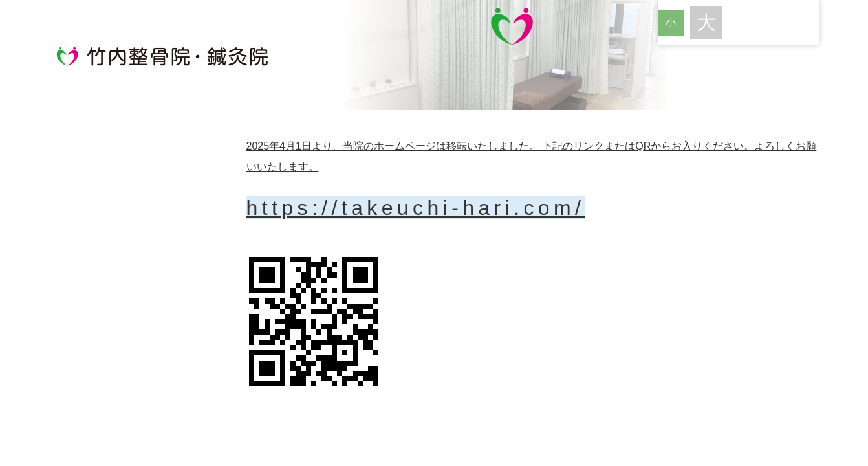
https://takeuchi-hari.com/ (416, 208)
